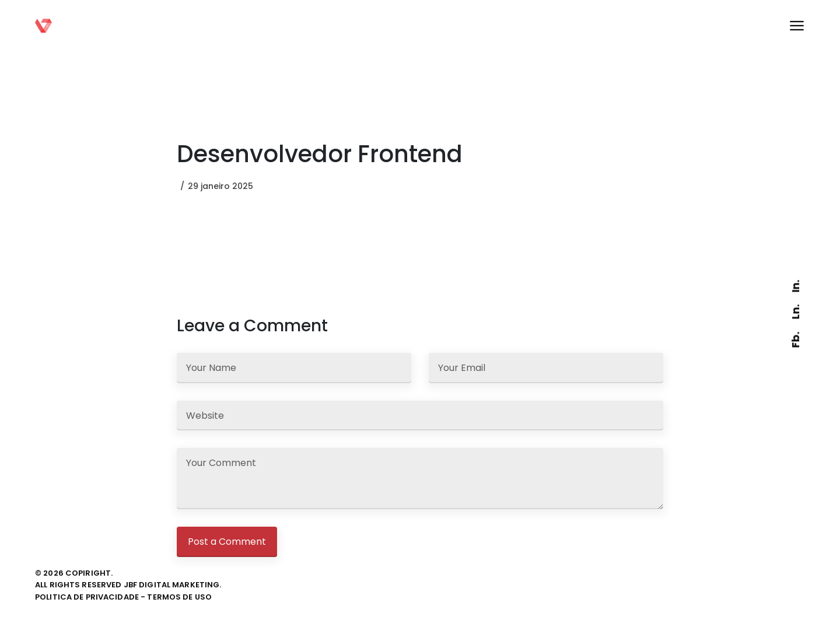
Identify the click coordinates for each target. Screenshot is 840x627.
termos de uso (179, 597)
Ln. (795, 312)
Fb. (795, 340)
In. (795, 286)
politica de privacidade (87, 597)
